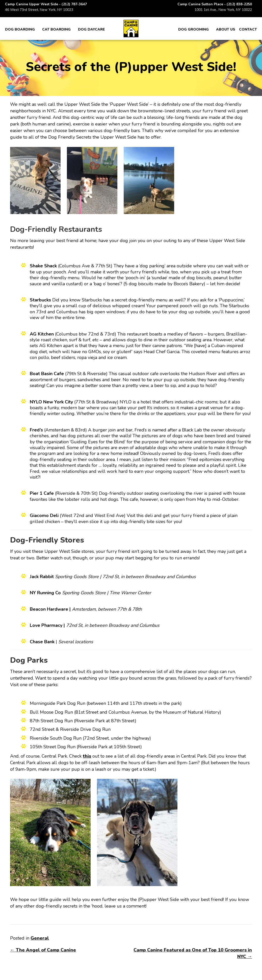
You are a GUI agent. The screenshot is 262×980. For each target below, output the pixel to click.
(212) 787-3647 (74, 4)
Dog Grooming (193, 29)
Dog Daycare (91, 29)
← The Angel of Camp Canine (43, 950)
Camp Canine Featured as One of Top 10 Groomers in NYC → (193, 953)
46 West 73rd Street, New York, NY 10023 (39, 10)
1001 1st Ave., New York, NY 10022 (223, 10)
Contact (248, 29)
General (40, 938)
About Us (226, 29)
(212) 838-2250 (239, 4)
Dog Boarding (20, 29)
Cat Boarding (56, 29)
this (87, 756)
